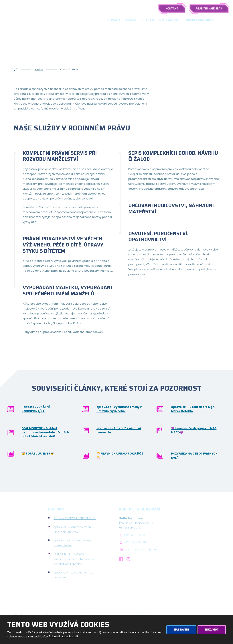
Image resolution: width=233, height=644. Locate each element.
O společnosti (170, 20)
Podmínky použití (93, 613)
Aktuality (113, 20)
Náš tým (148, 20)
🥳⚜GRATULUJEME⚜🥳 (38, 454)
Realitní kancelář (209, 9)
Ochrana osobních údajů (118, 613)
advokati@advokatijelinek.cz (142, 549)
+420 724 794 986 (136, 543)
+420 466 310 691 (135, 535)
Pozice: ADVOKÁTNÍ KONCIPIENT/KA (36, 409)
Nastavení (181, 630)
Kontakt (172, 9)
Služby (131, 20)
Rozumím (212, 630)
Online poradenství (201, 20)
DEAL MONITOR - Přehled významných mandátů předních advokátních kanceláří (45, 432)
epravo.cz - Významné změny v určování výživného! (119, 409)
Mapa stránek (142, 613)
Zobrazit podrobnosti (63, 636)
